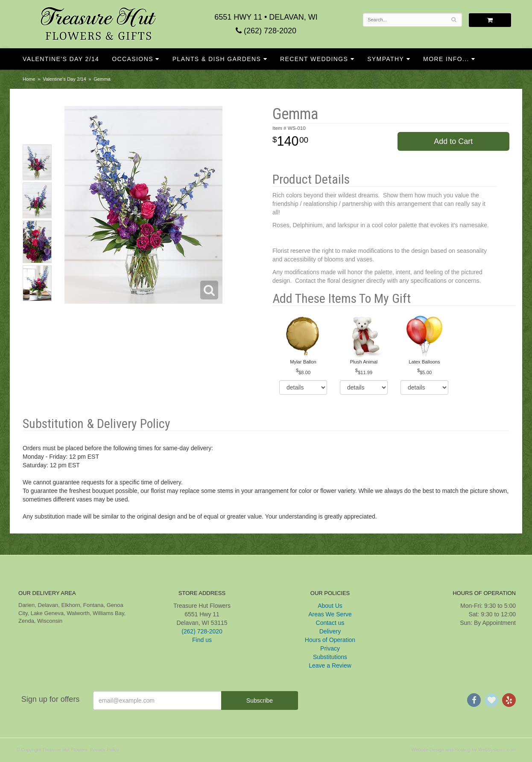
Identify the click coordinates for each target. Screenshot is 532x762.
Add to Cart (453, 141)
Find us (202, 640)
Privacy (330, 648)
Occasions (133, 59)
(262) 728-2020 (266, 31)
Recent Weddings (314, 59)
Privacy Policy (105, 750)
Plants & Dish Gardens (217, 59)
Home (29, 79)
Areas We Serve (330, 614)
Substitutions (330, 657)
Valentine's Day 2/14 (61, 59)
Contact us (330, 623)
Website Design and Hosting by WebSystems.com (463, 750)
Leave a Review (330, 665)
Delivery (330, 631)
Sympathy (386, 59)
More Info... (446, 59)
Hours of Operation (330, 640)
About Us (330, 606)
